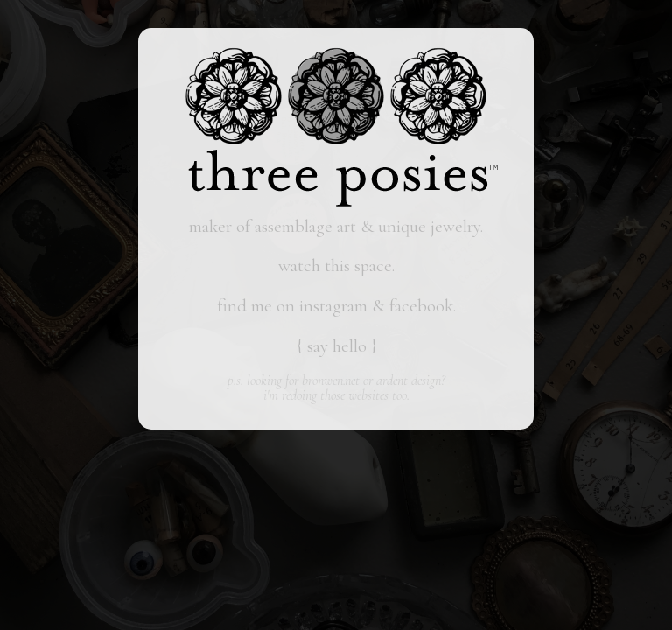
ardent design (409, 381)
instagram (333, 306)
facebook (421, 306)
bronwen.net (331, 381)
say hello (337, 346)
